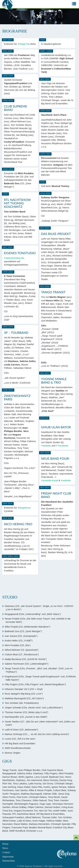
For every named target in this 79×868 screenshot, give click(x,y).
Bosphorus (25, 508)
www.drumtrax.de (15, 258)
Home (5, 844)
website (47, 446)
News (5, 848)
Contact (6, 852)
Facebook (63, 446)
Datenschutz (9, 861)
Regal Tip (24, 44)
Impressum (8, 857)
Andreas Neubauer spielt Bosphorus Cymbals (67, 854)
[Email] (76, 838)
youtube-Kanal (50, 480)
